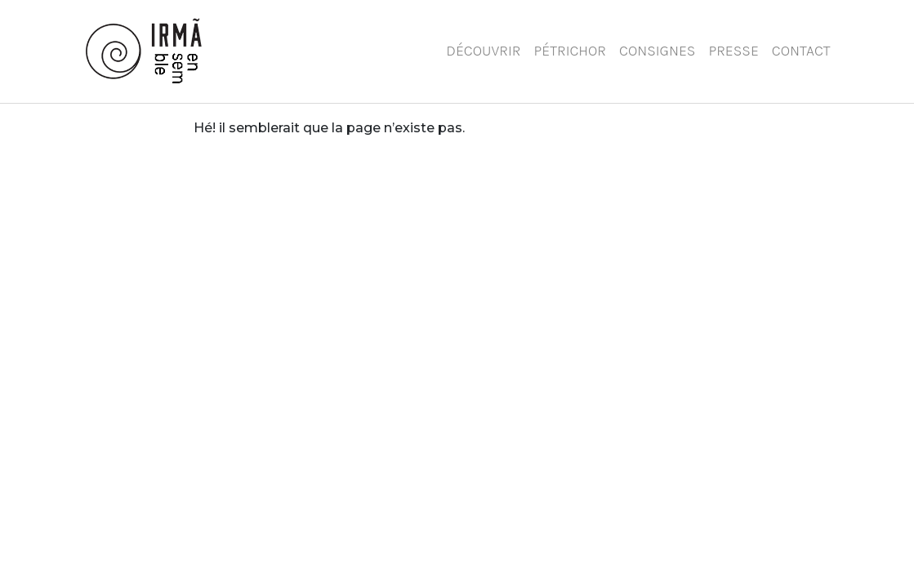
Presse (733, 51)
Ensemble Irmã (154, 51)
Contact (801, 51)
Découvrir (483, 51)
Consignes (657, 51)
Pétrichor (571, 51)
